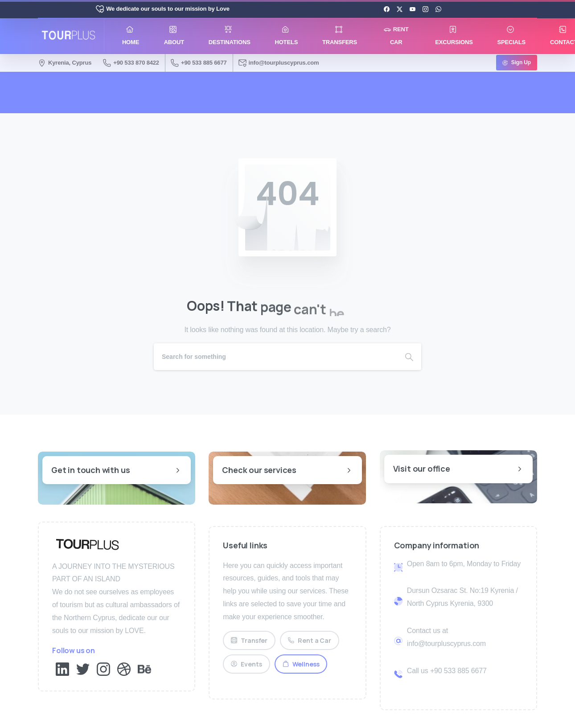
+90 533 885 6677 (199, 63)
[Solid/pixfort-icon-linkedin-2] (62, 669)
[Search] (275, 357)
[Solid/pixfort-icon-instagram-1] (103, 669)
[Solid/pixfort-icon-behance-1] (144, 669)
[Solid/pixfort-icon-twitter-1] (83, 669)
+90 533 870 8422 (131, 63)
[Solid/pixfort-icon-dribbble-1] (124, 669)
